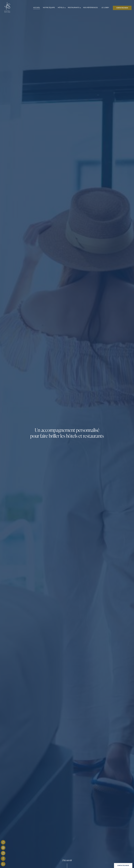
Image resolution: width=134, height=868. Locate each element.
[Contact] (123, 865)
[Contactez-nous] (122, 8)
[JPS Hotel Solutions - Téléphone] (3, 842)
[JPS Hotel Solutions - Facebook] (3, 859)
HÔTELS (61, 7)
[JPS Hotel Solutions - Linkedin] (3, 864)
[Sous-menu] (65, 8)
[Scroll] (67, 863)
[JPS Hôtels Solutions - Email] (3, 848)
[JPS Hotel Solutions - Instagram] (3, 853)
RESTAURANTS (74, 7)
